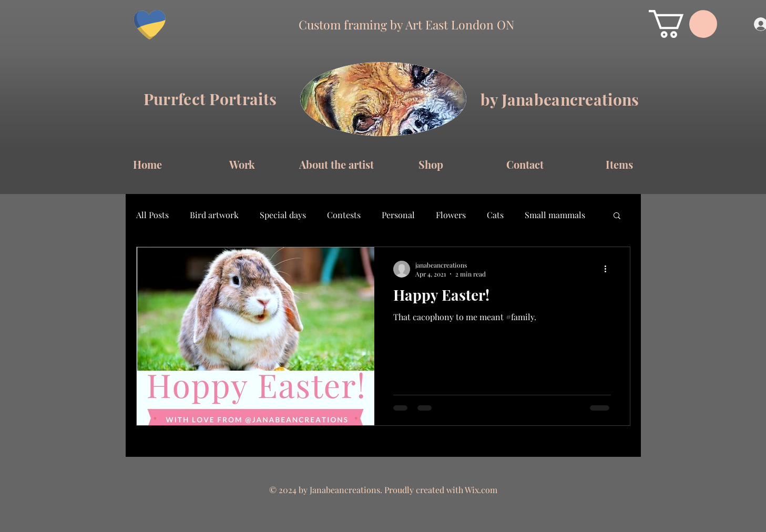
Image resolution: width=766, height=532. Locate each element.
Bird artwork (214, 215)
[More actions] (609, 269)
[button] (683, 24)
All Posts (152, 215)
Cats (495, 215)
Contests (344, 215)
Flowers (451, 215)
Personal (398, 215)
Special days (283, 215)
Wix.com (481, 490)
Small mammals (555, 215)
